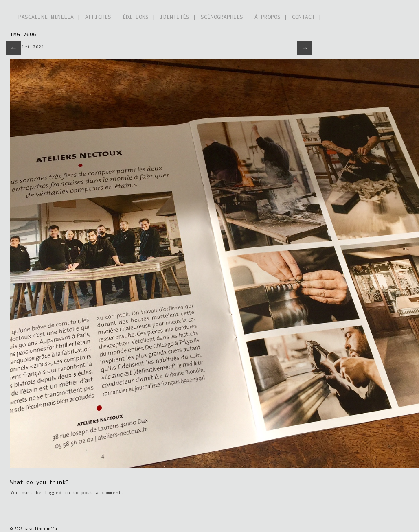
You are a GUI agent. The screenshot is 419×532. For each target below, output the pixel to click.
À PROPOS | (271, 17)
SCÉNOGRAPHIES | (225, 17)
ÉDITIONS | (139, 17)
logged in (57, 492)
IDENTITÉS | (178, 17)
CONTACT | (307, 17)
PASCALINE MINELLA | (49, 17)
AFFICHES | (101, 17)
